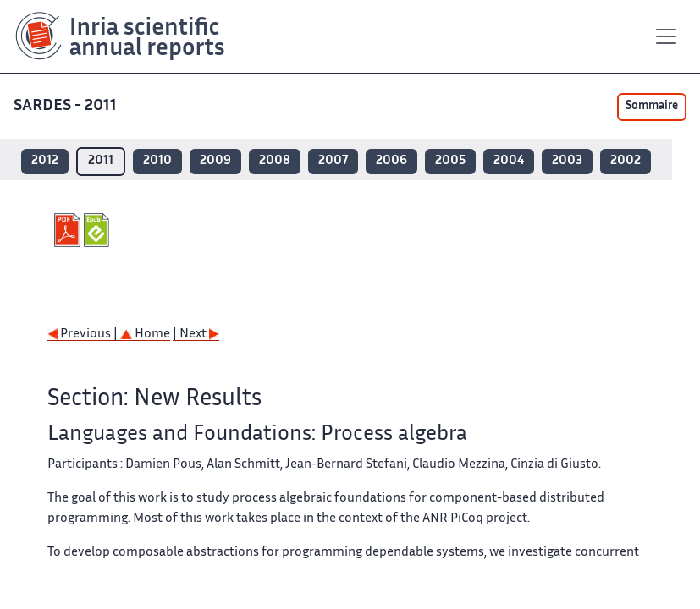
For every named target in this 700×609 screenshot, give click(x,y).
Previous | (84, 335)
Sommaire (652, 107)
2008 (275, 161)
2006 (391, 161)
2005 (450, 161)
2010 (157, 161)
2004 (509, 161)
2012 (45, 161)
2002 (626, 161)
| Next (196, 335)
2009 (215, 161)
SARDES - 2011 (65, 106)
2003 (567, 161)
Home (145, 335)
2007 (333, 161)
